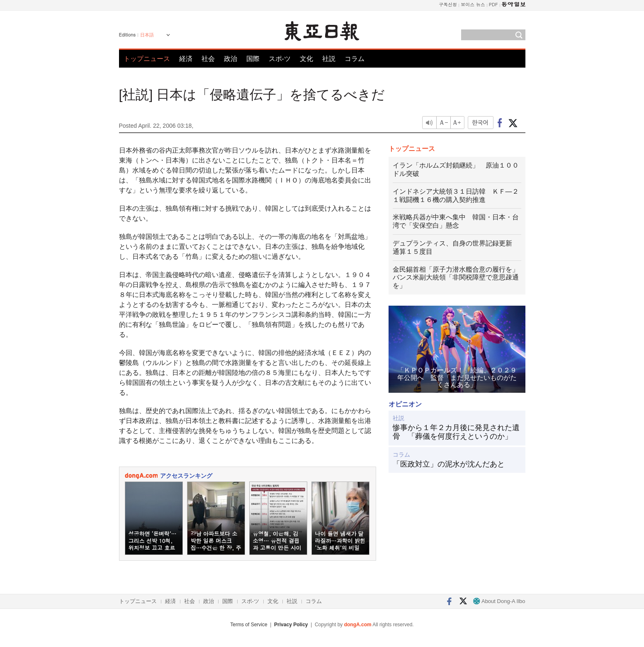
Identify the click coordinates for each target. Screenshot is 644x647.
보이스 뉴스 (473, 4)
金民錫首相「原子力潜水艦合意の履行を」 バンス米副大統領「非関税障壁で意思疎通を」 (459, 278)
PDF (493, 4)
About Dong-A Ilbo (499, 601)
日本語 (147, 35)
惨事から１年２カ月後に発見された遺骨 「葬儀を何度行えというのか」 (456, 432)
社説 (329, 59)
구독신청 (448, 4)
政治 (231, 59)
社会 (208, 59)
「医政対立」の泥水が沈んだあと (449, 464)
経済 (186, 59)
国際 (253, 59)
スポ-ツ (280, 59)
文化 (306, 59)
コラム (355, 59)
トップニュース (147, 59)
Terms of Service (249, 625)
